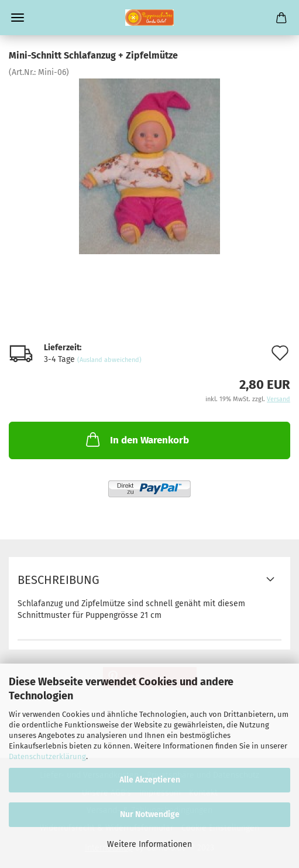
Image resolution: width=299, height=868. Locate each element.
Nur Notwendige (150, 814)
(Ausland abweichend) (109, 360)
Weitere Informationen (149, 844)
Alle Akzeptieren (150, 780)
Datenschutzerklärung (47, 756)
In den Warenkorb (136, 439)
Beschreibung (59, 580)
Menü (18, 18)
